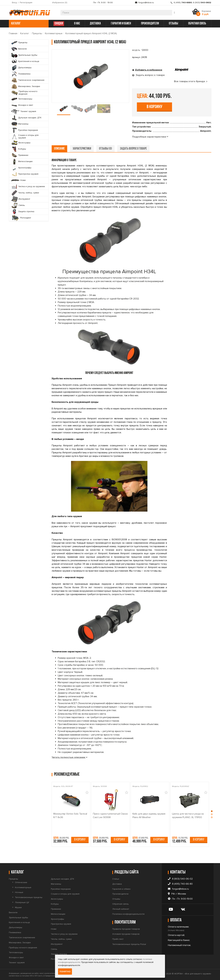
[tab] (150, 137)
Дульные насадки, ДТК (62, 879)
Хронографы (57, 919)
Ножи (54, 929)
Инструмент (57, 944)
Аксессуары (57, 899)
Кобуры (55, 904)
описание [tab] (59, 149)
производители (150, 24)
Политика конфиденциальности (128, 914)
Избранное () (60, 3)
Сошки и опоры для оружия (65, 894)
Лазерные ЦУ (22, 902)
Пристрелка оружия (61, 924)
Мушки (18, 907)
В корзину (154, 107)
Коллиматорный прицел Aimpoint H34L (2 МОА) (91, 33)
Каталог (25, 33)
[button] (212, 812)
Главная (13, 33)
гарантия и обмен (121, 24)
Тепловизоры (16, 952)
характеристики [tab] (82, 149)
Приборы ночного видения (23, 948)
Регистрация (26, 3)
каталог (28, 24)
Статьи (116, 879)
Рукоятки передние (61, 889)
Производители (120, 894)
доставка (95, 24)
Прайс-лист (118, 939)
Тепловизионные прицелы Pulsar (129, 944)
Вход (14, 3)
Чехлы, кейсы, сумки (61, 939)
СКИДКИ (59, 24)
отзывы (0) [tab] (105, 149)
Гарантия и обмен (121, 889)
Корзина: (206, 13)
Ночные (19, 892)
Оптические (21, 882)
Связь (54, 949)
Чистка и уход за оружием (64, 934)
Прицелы (37, 33)
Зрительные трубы (18, 918)
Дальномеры (16, 927)
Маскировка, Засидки (20, 943)
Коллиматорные (54, 33)
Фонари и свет (16, 957)
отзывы (173, 24)
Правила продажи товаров (126, 929)
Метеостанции (58, 914)
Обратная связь (121, 904)
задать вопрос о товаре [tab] (133, 149)
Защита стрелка (59, 954)
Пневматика (15, 932)
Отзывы (116, 899)
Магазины (56, 884)
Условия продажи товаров (126, 934)
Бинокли (13, 912)
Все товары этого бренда (191, 81)
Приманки (56, 909)
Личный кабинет (121, 909)
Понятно (65, 972)
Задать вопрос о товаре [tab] (150, 75)
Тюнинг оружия (17, 963)
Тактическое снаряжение (22, 937)
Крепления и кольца (19, 922)
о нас (77, 24)
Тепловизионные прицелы (29, 897)
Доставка (117, 884)
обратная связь (197, 24)
